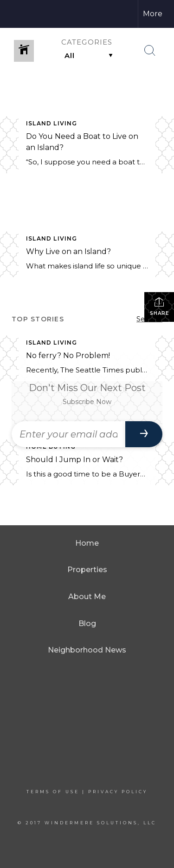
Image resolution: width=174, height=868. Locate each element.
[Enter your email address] (68, 434)
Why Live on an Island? (68, 251)
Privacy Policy (118, 792)
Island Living (52, 123)
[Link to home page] (26, 14)
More (153, 14)
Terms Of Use (53, 792)
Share (159, 306)
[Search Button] (150, 51)
